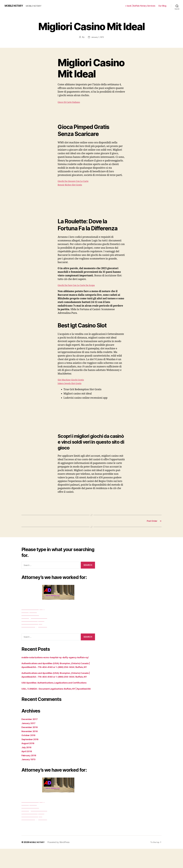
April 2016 (28, 771)
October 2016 (30, 754)
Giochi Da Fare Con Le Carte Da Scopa (79, 285)
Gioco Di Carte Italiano (71, 102)
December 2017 (31, 738)
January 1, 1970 (98, 37)
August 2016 (29, 762)
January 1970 (29, 779)
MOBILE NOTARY (16, 6)
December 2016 (31, 746)
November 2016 (31, 750)
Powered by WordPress (60, 861)
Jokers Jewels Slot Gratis (72, 383)
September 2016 (31, 758)
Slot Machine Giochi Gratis (73, 380)
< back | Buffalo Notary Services (140, 6)
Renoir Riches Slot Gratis (72, 185)
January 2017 (29, 742)
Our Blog (162, 6)
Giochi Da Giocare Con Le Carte (76, 181)
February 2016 (30, 775)
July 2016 (27, 767)
